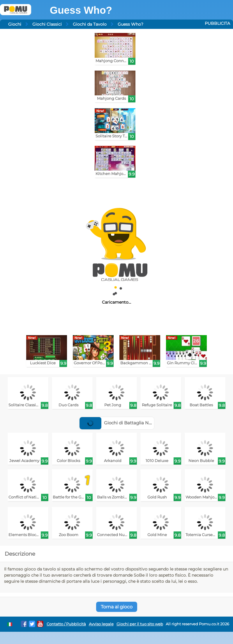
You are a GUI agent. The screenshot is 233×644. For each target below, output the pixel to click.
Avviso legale (101, 624)
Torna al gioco (117, 607)
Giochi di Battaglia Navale (120, 423)
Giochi (15, 24)
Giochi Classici (47, 24)
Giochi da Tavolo (90, 24)
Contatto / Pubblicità (66, 624)
